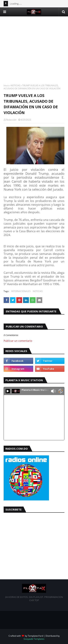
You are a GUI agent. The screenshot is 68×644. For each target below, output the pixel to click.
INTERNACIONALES (21, 291)
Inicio (6, 85)
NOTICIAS (16, 85)
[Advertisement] (34, 50)
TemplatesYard (35, 636)
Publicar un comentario (18, 341)
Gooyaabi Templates (34, 639)
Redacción (11, 120)
